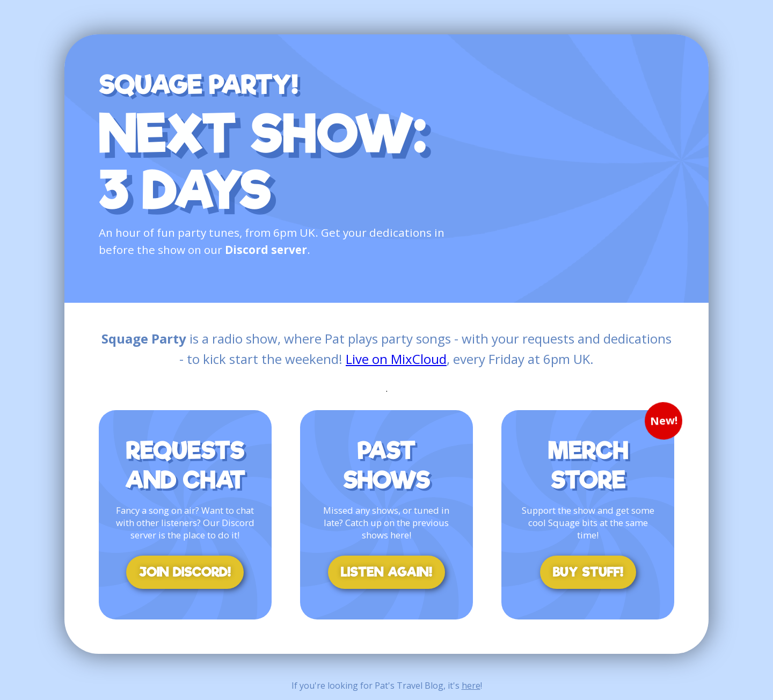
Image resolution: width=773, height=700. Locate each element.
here (471, 686)
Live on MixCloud (396, 359)
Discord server (266, 250)
